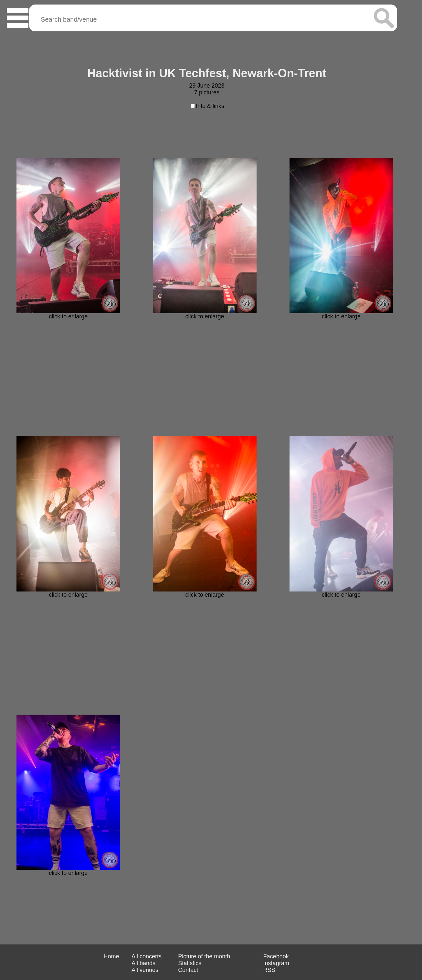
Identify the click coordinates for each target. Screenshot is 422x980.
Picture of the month (204, 956)
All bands (143, 963)
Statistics (190, 963)
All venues (145, 970)
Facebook (276, 956)
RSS (269, 970)
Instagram (276, 963)
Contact (188, 970)
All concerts (147, 956)
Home (111, 956)
